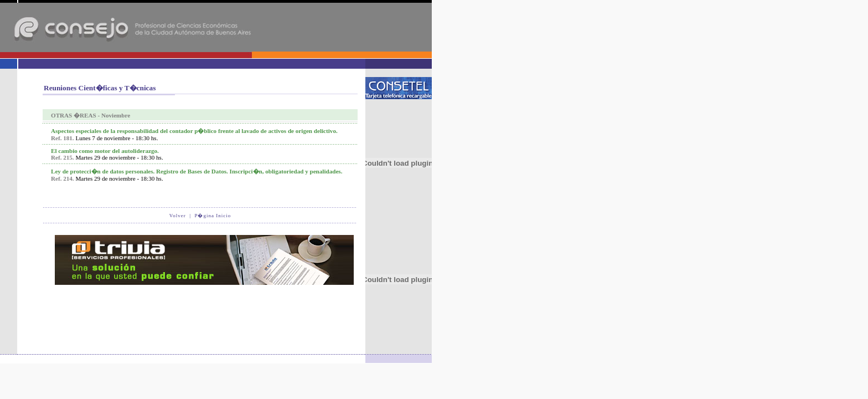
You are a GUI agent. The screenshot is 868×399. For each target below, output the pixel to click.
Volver (178, 216)
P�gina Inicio (213, 216)
